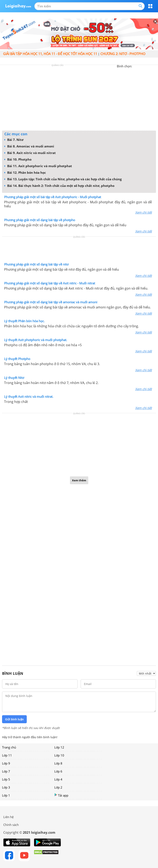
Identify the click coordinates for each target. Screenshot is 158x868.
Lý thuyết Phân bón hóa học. (24, 321)
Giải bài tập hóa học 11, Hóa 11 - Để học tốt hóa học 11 (50, 54)
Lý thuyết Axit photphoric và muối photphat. (36, 340)
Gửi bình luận (14, 719)
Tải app (61, 795)
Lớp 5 (6, 779)
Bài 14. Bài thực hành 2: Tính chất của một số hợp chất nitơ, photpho (59, 186)
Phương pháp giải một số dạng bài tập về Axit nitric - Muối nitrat (50, 283)
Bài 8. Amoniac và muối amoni (29, 146)
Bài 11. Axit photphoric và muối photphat (38, 166)
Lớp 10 (59, 755)
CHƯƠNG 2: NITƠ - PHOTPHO (123, 54)
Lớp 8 (58, 763)
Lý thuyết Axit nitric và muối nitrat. (29, 397)
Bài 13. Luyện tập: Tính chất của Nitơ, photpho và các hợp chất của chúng (63, 179)
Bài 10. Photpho (18, 159)
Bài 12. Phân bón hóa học (25, 172)
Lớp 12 (59, 747)
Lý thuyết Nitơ (14, 378)
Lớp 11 (7, 755)
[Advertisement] (79, 99)
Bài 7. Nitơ (14, 140)
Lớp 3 (6, 787)
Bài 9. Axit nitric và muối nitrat (30, 153)
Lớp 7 (6, 771)
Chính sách (11, 825)
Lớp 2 (58, 787)
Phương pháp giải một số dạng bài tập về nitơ (36, 264)
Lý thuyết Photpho (17, 359)
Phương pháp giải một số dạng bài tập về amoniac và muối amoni (51, 302)
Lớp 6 (58, 771)
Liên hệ (8, 817)
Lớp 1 (6, 795)
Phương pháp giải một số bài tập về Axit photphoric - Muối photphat (53, 197)
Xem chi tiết (143, 212)
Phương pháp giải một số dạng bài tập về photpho (40, 220)
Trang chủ (9, 747)
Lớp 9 (6, 763)
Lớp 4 (58, 779)
